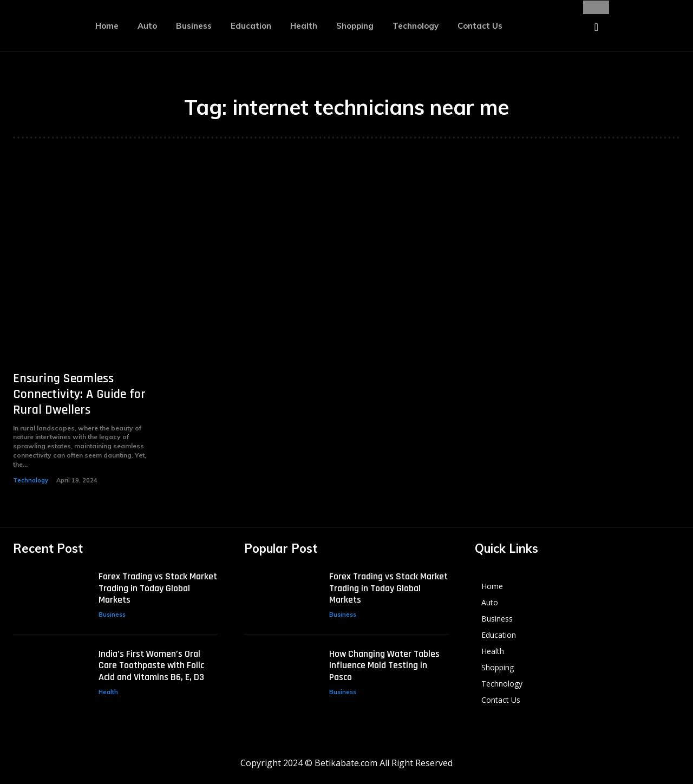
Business (112, 615)
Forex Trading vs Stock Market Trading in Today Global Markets (158, 588)
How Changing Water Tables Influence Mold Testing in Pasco (384, 665)
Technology (31, 480)
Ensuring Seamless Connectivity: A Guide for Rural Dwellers (79, 394)
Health (108, 692)
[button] (596, 27)
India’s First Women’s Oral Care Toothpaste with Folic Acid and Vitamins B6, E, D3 (151, 665)
